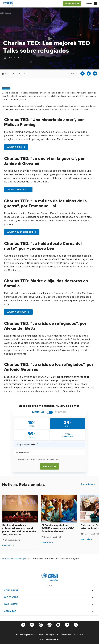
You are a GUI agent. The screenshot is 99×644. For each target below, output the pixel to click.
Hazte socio (50, 466)
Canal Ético (66, 635)
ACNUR (5, 559)
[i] (37, 444)
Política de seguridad (48, 635)
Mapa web (78, 635)
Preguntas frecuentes (49, 639)
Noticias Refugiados (20, 559)
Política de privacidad (26, 635)
